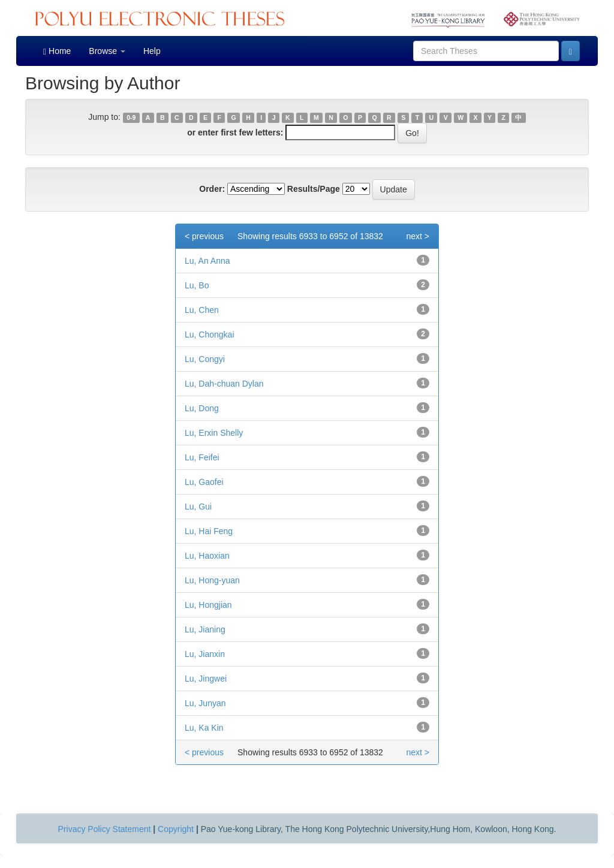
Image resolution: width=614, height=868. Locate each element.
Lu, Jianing (205, 629)
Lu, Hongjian (208, 605)
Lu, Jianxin (205, 654)
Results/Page (314, 189)
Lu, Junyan (205, 703)
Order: (212, 189)
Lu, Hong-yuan (212, 580)
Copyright (176, 829)
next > (418, 236)
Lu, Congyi (205, 359)
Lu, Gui (198, 507)
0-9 (131, 117)
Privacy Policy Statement (105, 829)
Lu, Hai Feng (209, 531)
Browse (107, 51)
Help (152, 51)
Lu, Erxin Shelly (214, 433)
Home (57, 51)
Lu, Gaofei (204, 482)
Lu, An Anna (207, 261)
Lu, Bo (197, 285)
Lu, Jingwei (206, 679)
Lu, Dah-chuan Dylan (224, 384)
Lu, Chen (202, 310)
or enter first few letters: (235, 132)
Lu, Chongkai (210, 334)
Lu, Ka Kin (204, 728)
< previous (204, 236)
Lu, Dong (202, 408)
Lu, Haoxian (207, 556)
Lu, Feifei (202, 457)
